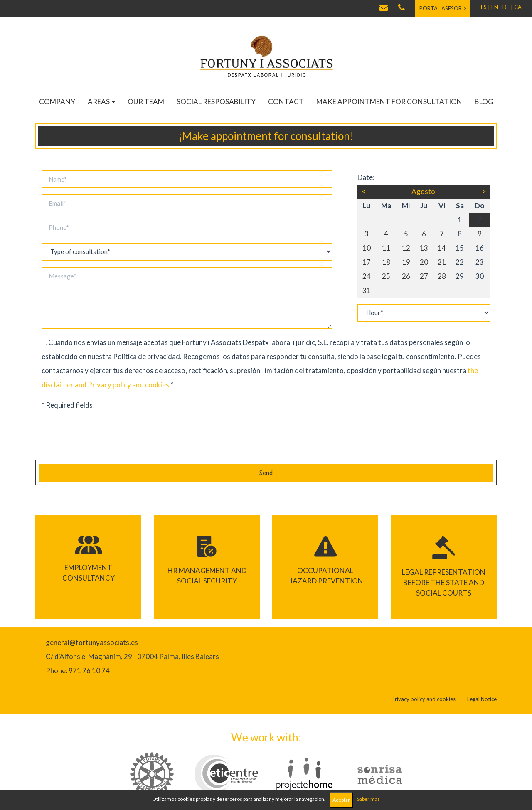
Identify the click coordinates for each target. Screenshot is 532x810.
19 (406, 262)
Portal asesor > (443, 8)
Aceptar (341, 800)
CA (518, 7)
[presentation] (99, 438)
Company (57, 102)
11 (386, 248)
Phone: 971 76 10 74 (78, 671)
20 (424, 262)
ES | (485, 7)
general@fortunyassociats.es (92, 642)
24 (367, 276)
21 (442, 262)
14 (442, 248)
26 (406, 276)
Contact (286, 102)
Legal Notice (482, 699)
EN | (496, 7)
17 (367, 262)
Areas (101, 102)
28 (442, 276)
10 (367, 248)
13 (424, 248)
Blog (484, 102)
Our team (146, 102)
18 (386, 262)
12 (406, 248)
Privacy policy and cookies (128, 385)
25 (386, 276)
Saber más (368, 799)
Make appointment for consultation (389, 102)
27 (424, 276)
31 (367, 290)
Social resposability (216, 102)
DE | (508, 7)
